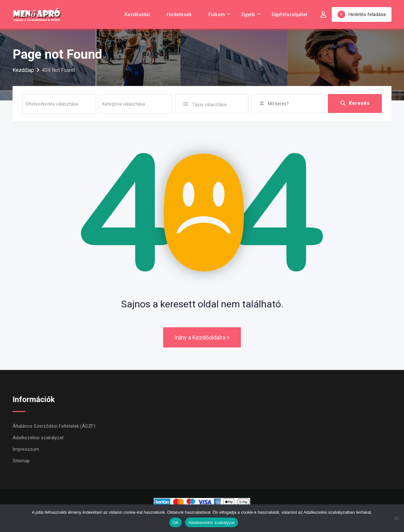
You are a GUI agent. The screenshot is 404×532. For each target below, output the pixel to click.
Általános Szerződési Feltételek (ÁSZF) (54, 426)
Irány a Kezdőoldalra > (202, 337)
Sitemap (21, 461)
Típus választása (209, 105)
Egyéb (248, 14)
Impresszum (26, 449)
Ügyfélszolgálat (290, 14)
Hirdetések (179, 14)
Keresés (355, 103)
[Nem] (396, 518)
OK (176, 523)
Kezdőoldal (137, 14)
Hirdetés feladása (362, 14)
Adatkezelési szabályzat (38, 438)
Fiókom (217, 14)
